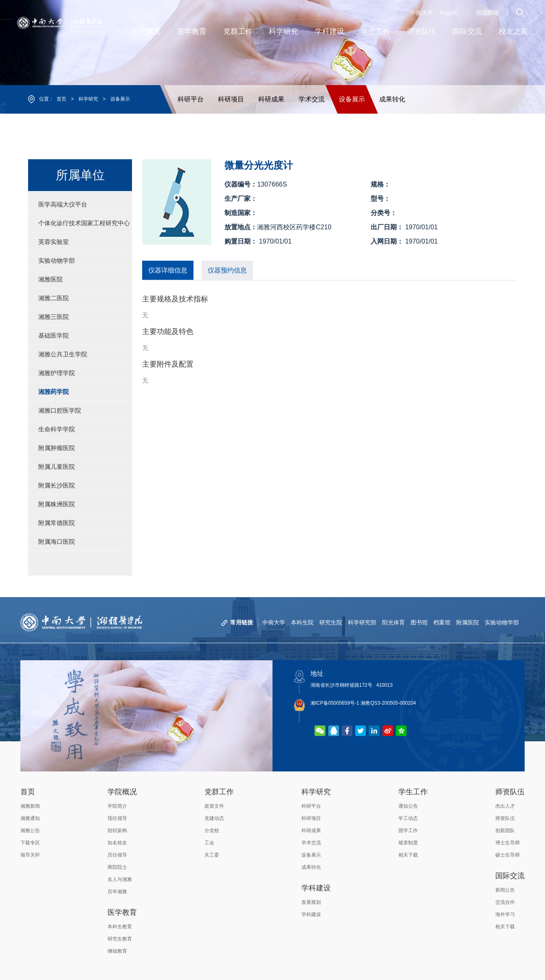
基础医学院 (54, 335)
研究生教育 (120, 939)
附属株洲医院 (57, 504)
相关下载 (408, 855)
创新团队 (505, 831)
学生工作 (413, 792)
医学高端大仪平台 (63, 204)
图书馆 (419, 622)
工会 (209, 843)
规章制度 (408, 843)
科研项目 (231, 99)
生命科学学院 (57, 429)
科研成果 (271, 99)
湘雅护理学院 (57, 373)
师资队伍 (510, 792)
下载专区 (30, 843)
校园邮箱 (488, 13)
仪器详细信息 (168, 270)
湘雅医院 (51, 279)
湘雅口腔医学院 (60, 410)
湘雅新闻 (30, 806)
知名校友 (117, 843)
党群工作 (219, 792)
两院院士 (117, 867)
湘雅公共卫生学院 (63, 354)
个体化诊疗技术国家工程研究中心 (84, 223)
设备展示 (120, 99)
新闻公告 (505, 890)
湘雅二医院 (54, 298)
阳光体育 (393, 622)
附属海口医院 (57, 542)
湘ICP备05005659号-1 (335, 703)
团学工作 (408, 831)
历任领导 (117, 855)
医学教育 (122, 912)
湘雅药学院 (54, 392)
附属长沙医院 (57, 485)
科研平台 (191, 99)
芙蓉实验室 (54, 242)
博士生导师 (508, 843)
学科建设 (316, 888)
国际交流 (510, 876)
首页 (62, 99)
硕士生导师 (508, 855)
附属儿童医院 (57, 467)
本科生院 (302, 622)
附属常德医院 (57, 523)
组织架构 (117, 831)
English (449, 13)
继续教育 (117, 951)
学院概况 (122, 792)
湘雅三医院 (54, 317)
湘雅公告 (30, 831)
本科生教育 (120, 927)
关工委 (212, 855)
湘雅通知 (30, 818)
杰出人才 (505, 806)
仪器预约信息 (227, 270)
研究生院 (331, 622)
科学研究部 (362, 622)
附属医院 (468, 622)
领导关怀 (30, 855)
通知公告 (408, 806)
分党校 (212, 831)
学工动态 (408, 818)
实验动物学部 (57, 260)
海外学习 (505, 914)
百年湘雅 (117, 892)
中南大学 (422, 13)
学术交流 (312, 99)
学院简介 (117, 806)
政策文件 (214, 806)
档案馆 (442, 622)
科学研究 (88, 99)
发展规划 (311, 902)
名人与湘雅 (120, 879)
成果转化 (392, 99)
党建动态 (214, 818)
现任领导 (117, 818)
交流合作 (505, 902)
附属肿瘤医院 (57, 448)
